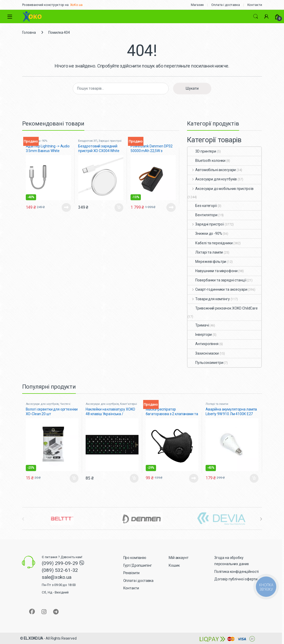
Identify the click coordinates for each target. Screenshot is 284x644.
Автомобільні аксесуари (212, 170)
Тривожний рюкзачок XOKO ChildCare (222, 308)
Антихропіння (203, 344)
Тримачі (198, 325)
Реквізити (132, 573)
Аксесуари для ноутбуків (212, 179)
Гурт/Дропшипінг (138, 565)
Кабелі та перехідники (210, 243)
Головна (29, 32)
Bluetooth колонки (206, 161)
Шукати (192, 88)
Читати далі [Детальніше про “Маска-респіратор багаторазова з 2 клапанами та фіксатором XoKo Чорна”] (194, 478)
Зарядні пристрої (110, 141)
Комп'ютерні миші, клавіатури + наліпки (111, 405)
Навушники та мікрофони (212, 271)
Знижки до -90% (205, 233)
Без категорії (202, 206)
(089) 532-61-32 (60, 570)
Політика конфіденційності (237, 572)
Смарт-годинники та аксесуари (217, 289)
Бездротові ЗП (88, 141)
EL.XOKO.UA (33, 638)
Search (256, 16)
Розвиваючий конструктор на (45, 5)
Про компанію (135, 558)
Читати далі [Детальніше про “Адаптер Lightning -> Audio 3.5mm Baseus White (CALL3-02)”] (66, 207)
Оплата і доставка (226, 5)
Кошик (174, 565)
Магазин (197, 5)
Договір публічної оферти (236, 579)
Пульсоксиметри (205, 363)
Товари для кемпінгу (209, 299)
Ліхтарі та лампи (205, 252)
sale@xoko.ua (59, 584)
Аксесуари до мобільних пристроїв (220, 189)
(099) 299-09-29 (60, 563)
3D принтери (202, 151)
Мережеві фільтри (207, 262)
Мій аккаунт (178, 558)
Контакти (255, 5)
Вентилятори (202, 215)
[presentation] (261, 519)
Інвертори (200, 334)
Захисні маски (203, 353)
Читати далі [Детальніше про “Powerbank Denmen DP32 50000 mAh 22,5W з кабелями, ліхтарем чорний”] (171, 207)
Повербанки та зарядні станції (217, 280)
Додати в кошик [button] (119, 208)
